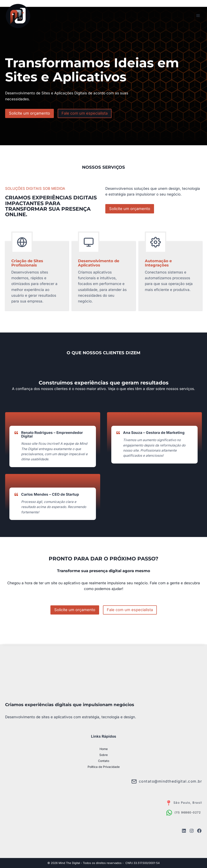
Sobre (103, 754)
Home (104, 749)
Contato (104, 760)
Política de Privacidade (104, 766)
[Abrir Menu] (198, 15)
